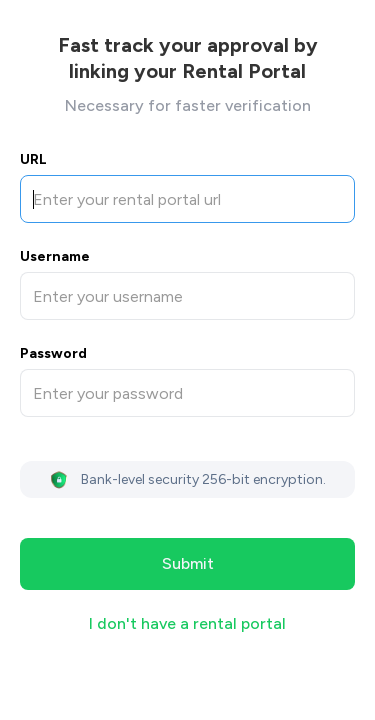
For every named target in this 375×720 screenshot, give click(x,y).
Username (55, 256)
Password (53, 353)
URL (33, 159)
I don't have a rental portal (187, 623)
